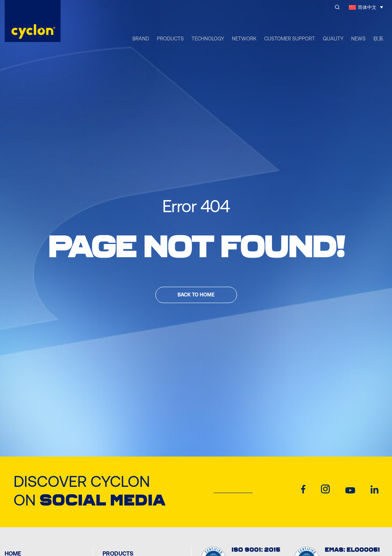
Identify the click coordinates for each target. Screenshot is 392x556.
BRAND (141, 39)
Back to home (196, 295)
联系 (378, 39)
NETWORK (244, 39)
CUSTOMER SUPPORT (290, 39)
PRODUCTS (170, 39)
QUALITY (333, 39)
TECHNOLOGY (208, 39)
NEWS (358, 39)
